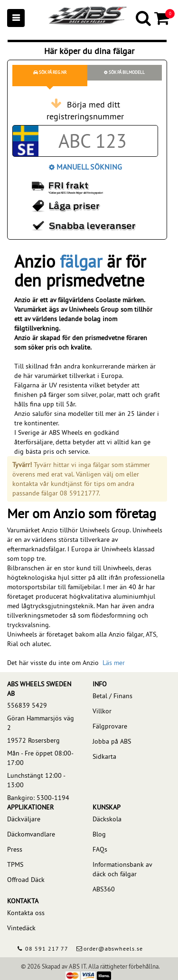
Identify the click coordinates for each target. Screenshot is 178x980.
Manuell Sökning (85, 167)
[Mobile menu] (16, 18)
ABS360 (104, 889)
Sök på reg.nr (50, 72)
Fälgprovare (110, 726)
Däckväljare (24, 819)
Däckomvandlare (31, 834)
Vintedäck (21, 928)
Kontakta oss (26, 913)
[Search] (144, 18)
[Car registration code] (92, 141)
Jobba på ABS (112, 741)
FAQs (100, 849)
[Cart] (163, 18)
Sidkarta (104, 756)
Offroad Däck (26, 880)
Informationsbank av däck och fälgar (122, 869)
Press (15, 849)
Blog (99, 834)
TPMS (15, 864)
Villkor (102, 711)
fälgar (81, 261)
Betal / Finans (112, 696)
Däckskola (107, 819)
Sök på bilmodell (124, 72)
